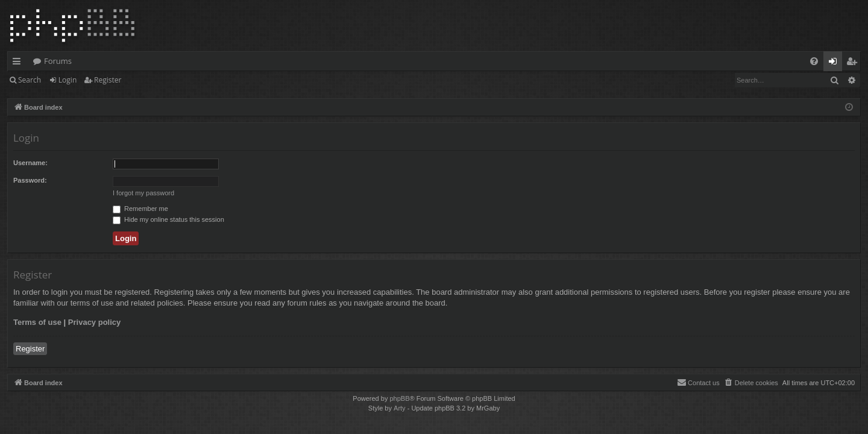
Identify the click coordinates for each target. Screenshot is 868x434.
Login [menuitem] (835, 63)
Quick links (19, 63)
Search (30, 80)
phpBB (399, 398)
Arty (400, 408)
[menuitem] (814, 61)
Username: (30, 163)
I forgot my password (143, 193)
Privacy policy (94, 322)
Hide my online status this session (168, 219)
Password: (30, 180)
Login (68, 80)
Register (108, 80)
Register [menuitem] (854, 63)
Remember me (140, 209)
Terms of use (37, 322)
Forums (58, 61)
